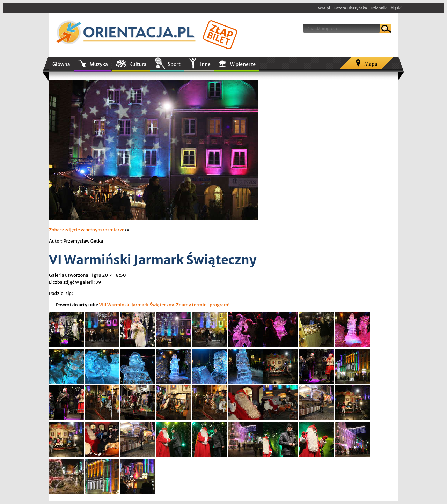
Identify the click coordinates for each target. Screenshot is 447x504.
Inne (205, 64)
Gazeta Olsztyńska (350, 8)
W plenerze (243, 64)
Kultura (138, 64)
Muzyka (99, 64)
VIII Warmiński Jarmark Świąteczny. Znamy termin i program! (164, 305)
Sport (174, 64)
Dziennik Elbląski (386, 8)
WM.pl (324, 8)
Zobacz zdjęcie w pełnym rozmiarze (89, 230)
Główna (61, 64)
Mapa (371, 64)
